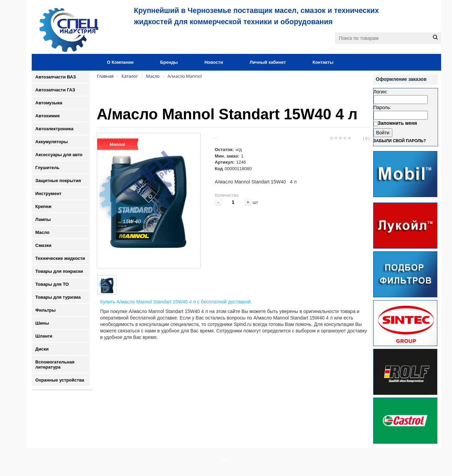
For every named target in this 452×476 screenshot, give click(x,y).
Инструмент (49, 194)
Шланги (44, 336)
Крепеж (43, 206)
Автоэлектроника (55, 129)
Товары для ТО (52, 284)
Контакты (323, 62)
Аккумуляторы (52, 142)
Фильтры (46, 310)
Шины (42, 323)
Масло (42, 232)
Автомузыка (49, 103)
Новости (214, 62)
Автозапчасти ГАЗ (55, 90)
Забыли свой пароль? (400, 141)
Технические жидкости (60, 258)
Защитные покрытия (58, 181)
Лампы (43, 219)
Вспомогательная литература (55, 365)
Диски (42, 349)
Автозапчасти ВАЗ (56, 77)
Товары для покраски (59, 271)
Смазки (43, 245)
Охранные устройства (60, 380)
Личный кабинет (268, 62)
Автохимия (48, 116)
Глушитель (48, 168)
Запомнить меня (398, 123)
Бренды (169, 62)
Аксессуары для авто (59, 155)
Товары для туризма (58, 297)
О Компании (120, 62)
